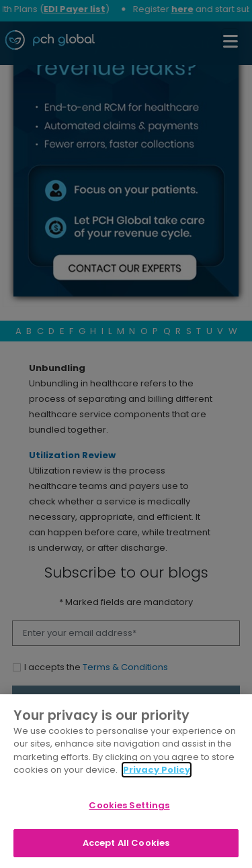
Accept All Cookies (126, 843)
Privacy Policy (157, 770)
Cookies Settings (129, 805)
